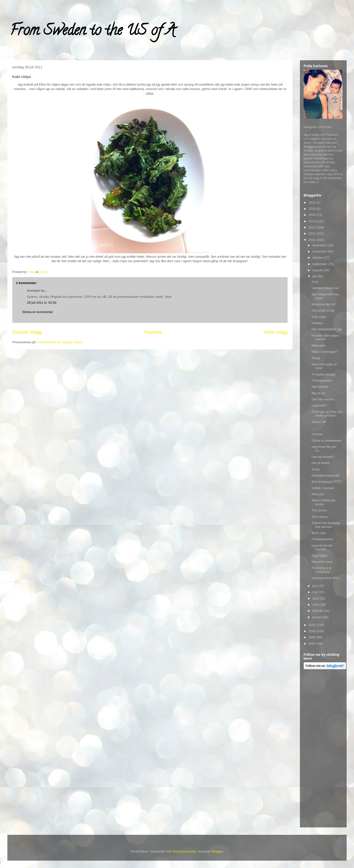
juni (315, 586)
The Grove (319, 510)
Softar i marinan (323, 488)
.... (313, 428)
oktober (318, 258)
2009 (313, 631)
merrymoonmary (184, 851)
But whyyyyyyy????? (326, 482)
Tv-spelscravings (324, 374)
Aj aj (315, 282)
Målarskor (318, 346)
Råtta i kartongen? (324, 352)
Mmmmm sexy (322, 562)
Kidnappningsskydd (325, 475)
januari (318, 617)
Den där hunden (323, 399)
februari (318, 611)
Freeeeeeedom (322, 539)
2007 (313, 644)
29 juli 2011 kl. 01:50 (42, 303)
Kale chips (319, 317)
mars (317, 605)
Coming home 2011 (325, 578)
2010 (313, 625)
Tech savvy (319, 517)
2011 (313, 240)
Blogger (217, 851)
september (320, 264)
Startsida (153, 332)
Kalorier (317, 434)
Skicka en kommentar (37, 312)
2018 (313, 202)
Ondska (317, 323)
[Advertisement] (323, 749)
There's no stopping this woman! (325, 525)
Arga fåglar (319, 556)
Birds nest (319, 533)
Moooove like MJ (324, 304)
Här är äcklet (321, 463)
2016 (313, 209)
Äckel (315, 469)
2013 (313, 227)
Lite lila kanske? (323, 457)
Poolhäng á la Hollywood (321, 570)
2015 (313, 215)
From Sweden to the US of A (93, 32)
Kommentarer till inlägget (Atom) (60, 342)
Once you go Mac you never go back (327, 414)
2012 (313, 233)
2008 (313, 637)
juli (315, 276)
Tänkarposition (322, 381)
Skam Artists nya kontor (323, 502)
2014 (313, 221)
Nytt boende (320, 387)
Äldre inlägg (276, 332)
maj (316, 592)
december (320, 245)
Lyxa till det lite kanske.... (322, 547)
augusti (318, 270)
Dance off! (319, 422)
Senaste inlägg (27, 332)
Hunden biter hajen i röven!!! (326, 337)
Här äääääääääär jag (326, 329)
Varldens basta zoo (325, 288)
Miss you (318, 494)
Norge (316, 358)
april (316, 598)
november (320, 251)
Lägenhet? (319, 405)
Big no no (318, 393)
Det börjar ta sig (323, 310)
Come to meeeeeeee (326, 441)
